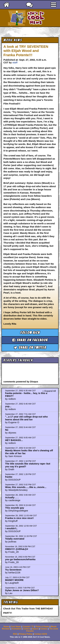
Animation (16, 629)
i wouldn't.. (11, 528)
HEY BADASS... (14, 440)
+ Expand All (49, 391)
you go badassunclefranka (20, 559)
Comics (27, 629)
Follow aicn (30, 333)
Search (35, 629)
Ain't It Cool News (36, 18)
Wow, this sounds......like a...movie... (26, 487)
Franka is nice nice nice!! (19, 518)
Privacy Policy (26, 634)
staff (15, 62)
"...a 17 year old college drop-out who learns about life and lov (26, 418)
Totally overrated (15, 539)
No (7, 430)
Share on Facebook (30, 340)
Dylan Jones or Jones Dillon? (22, 590)
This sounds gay (15, 508)
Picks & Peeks (42, 627)
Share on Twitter (30, 348)
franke (9, 477)
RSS (15, 634)
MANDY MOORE (14, 580)
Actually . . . (12, 497)
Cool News (16, 627)
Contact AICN (40, 634)
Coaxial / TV (28, 627)
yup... (8, 406)
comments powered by (21, 382)
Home (6, 627)
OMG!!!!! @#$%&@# (17, 549)
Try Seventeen (13, 570)
